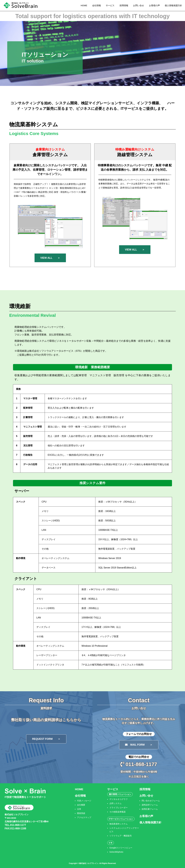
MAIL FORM (139, 745)
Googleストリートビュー (121, 848)
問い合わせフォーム (151, 801)
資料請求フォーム (150, 805)
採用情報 (124, 5)
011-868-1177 (139, 764)
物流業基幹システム (119, 824)
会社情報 (97, 5)
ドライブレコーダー (119, 808)
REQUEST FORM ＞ (46, 739)
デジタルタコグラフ (119, 799)
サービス (110, 5)
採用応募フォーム (150, 809)
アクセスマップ (84, 817)
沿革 (79, 809)
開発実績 (81, 813)
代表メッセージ (84, 801)
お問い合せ (139, 5)
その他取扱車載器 (118, 812)
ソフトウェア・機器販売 (121, 836)
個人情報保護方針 (173, 5)
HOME (84, 5)
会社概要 (81, 805)
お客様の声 (154, 5)
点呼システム (115, 803)
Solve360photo (116, 852)
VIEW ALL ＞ (50, 258)
